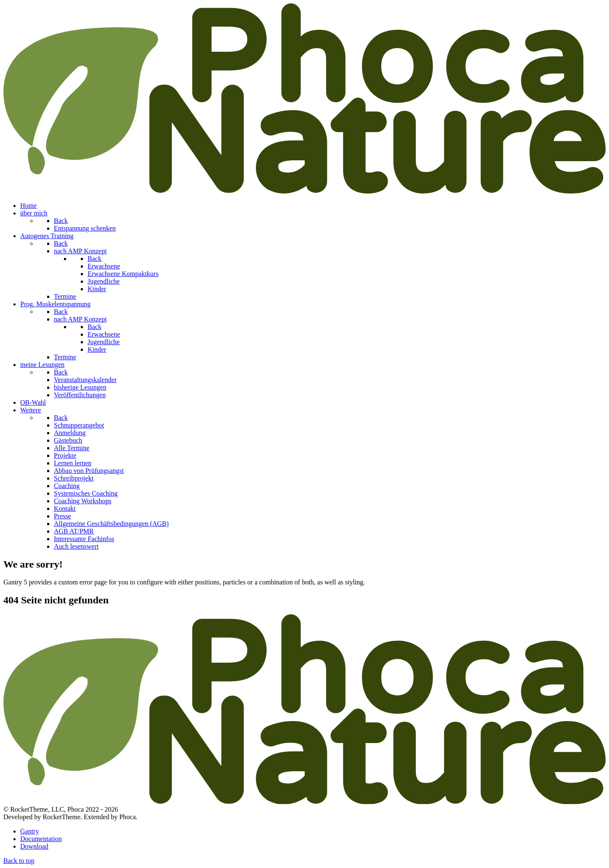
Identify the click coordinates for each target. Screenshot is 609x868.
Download (34, 846)
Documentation (41, 839)
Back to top (19, 861)
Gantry (29, 831)
